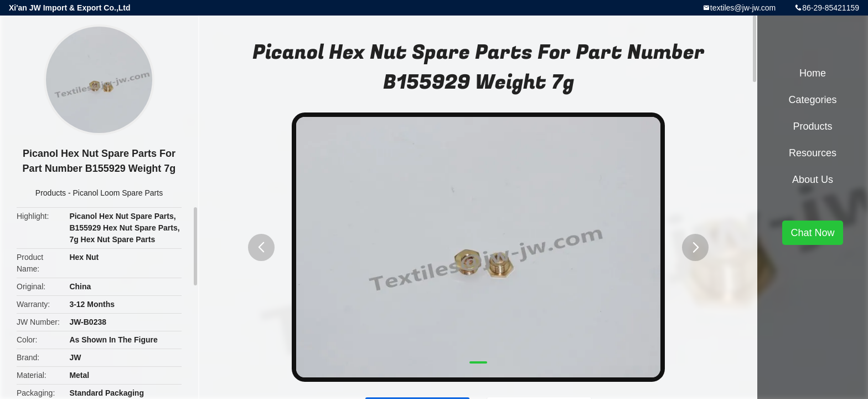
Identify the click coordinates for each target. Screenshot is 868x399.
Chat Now (812, 233)
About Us (813, 180)
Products (51, 193)
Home (813, 73)
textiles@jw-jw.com (743, 8)
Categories (812, 100)
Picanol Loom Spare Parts (118, 193)
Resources (813, 153)
